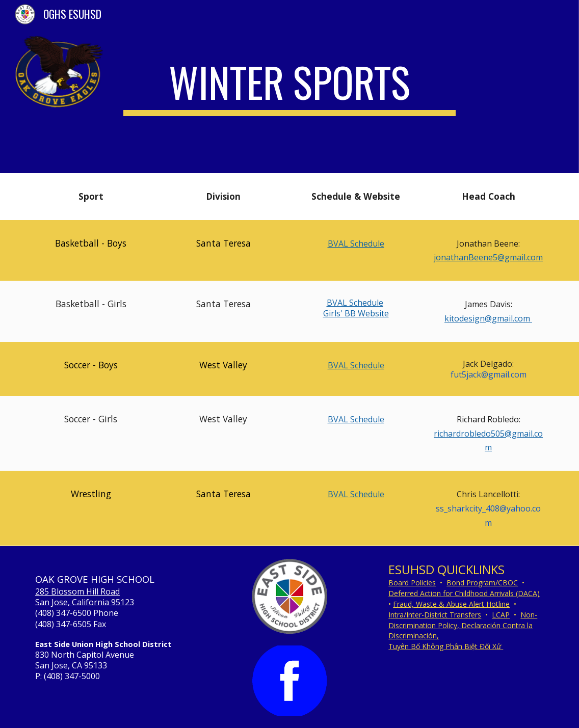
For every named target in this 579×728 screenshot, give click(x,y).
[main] (289, 87)
